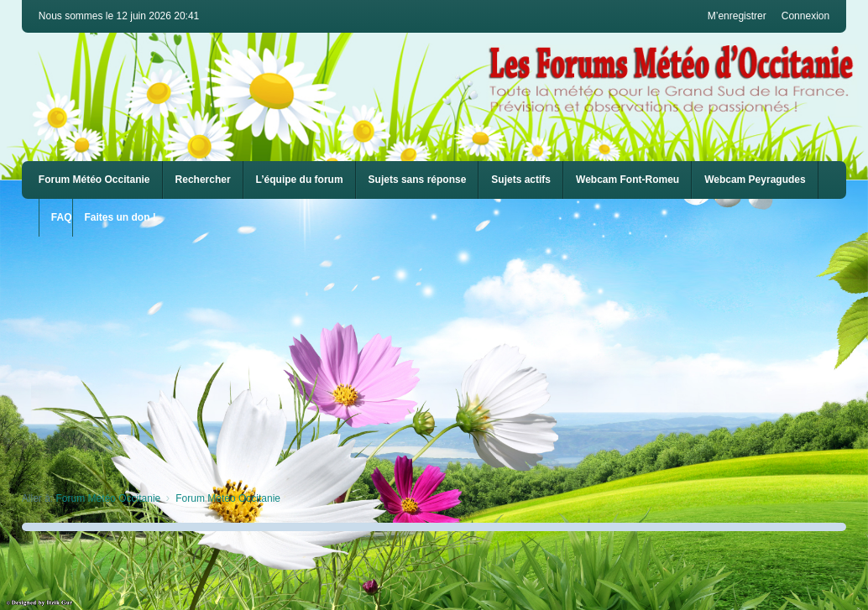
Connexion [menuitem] (805, 16)
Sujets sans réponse (418, 180)
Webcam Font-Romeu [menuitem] (627, 180)
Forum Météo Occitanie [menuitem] (94, 180)
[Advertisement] (445, 354)
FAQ (62, 217)
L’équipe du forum (300, 180)
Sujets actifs (521, 180)
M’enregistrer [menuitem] (737, 16)
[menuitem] (627, 180)
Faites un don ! (120, 217)
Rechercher (203, 180)
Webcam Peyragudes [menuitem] (755, 180)
